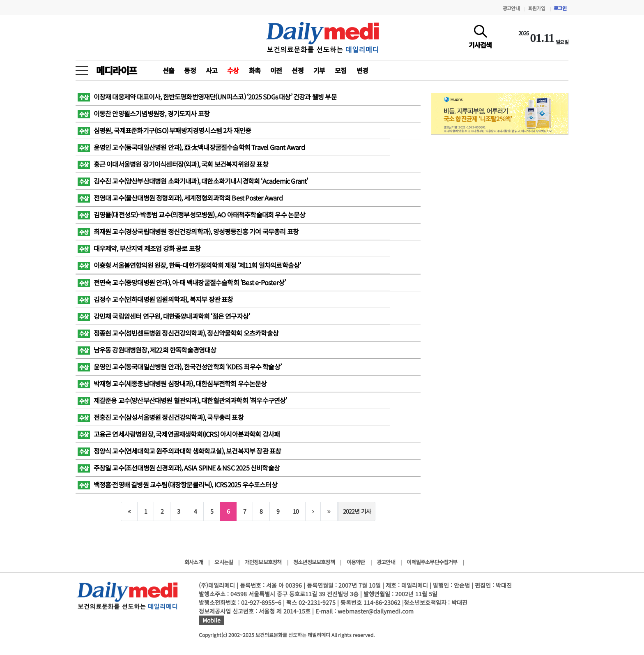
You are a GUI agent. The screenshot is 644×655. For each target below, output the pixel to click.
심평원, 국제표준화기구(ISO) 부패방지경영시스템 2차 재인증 (164, 130)
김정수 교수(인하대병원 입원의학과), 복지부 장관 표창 (155, 299)
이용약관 (356, 562)
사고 (212, 70)
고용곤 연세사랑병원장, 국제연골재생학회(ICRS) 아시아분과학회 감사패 (179, 434)
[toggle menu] (82, 68)
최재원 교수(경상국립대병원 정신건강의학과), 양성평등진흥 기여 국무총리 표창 (188, 231)
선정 (297, 70)
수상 (233, 70)
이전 (276, 70)
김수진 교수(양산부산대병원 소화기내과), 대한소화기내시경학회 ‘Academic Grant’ (193, 181)
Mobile (212, 620)
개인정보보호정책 (263, 562)
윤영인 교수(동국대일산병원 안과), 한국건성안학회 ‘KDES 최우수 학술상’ (179, 367)
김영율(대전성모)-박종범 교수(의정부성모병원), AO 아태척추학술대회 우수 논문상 (192, 214)
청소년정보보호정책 (314, 562)
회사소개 (194, 562)
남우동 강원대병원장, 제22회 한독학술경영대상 (147, 350)
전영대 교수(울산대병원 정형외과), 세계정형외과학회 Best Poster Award (180, 198)
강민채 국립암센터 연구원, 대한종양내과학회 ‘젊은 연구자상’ (164, 316)
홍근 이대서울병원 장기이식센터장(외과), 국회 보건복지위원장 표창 (173, 164)
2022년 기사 (357, 511)
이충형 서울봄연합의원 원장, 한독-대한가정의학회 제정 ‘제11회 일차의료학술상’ (189, 265)
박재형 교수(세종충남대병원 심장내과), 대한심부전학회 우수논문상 (172, 383)
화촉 (255, 70)
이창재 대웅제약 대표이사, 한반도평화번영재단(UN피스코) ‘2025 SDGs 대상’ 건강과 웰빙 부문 (207, 97)
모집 (340, 70)
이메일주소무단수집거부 (432, 562)
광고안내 (511, 8)
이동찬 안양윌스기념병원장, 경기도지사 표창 (144, 113)
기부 (319, 70)
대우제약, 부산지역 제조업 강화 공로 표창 (139, 248)
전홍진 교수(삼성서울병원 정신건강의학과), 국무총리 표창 (161, 417)
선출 (168, 70)
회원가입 (537, 8)
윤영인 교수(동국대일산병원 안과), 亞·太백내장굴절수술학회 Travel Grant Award (191, 147)
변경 (362, 70)
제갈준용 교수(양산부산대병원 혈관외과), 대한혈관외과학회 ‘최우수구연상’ (182, 400)
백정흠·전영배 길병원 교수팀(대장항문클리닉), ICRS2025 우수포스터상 (177, 484)
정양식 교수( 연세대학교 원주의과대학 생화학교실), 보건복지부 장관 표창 (179, 451)
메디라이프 (116, 70)
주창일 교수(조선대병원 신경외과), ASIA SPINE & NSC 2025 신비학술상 (179, 468)
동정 (190, 70)
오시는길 (224, 562)
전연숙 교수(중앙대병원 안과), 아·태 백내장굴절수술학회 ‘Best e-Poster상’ (182, 282)
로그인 (560, 8)
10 (296, 511)
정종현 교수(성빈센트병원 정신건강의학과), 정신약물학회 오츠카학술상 (178, 333)
